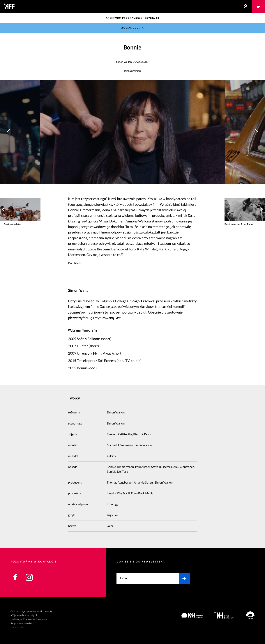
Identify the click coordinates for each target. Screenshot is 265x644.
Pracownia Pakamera (35, 619)
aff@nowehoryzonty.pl (24, 615)
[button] (256, 132)
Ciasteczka (17, 627)
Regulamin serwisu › (22, 623)
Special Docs (130, 28)
